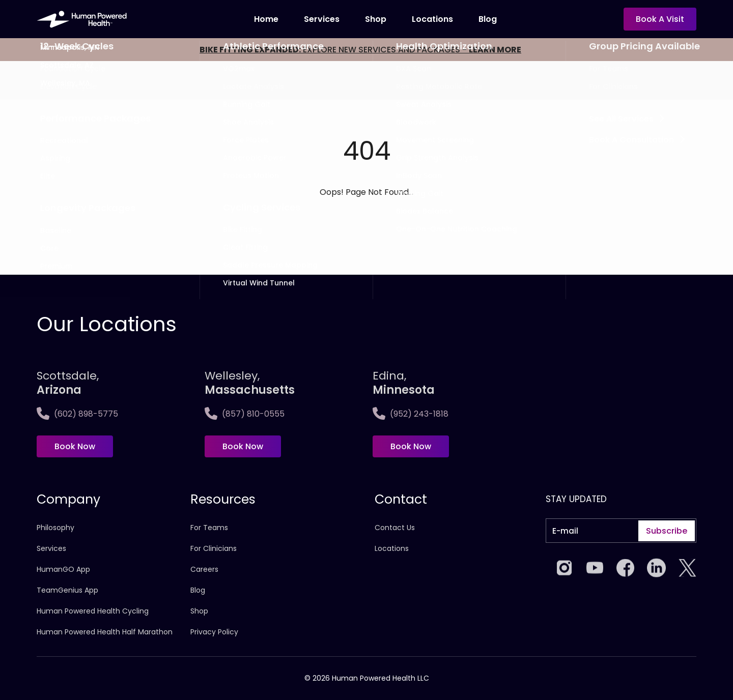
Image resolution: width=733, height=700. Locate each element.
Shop (376, 19)
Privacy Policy (214, 632)
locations (432, 19)
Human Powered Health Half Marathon (105, 632)
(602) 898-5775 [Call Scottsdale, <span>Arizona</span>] (77, 414)
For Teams (209, 528)
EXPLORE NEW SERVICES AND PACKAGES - (360, 50)
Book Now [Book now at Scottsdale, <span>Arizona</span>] (75, 446)
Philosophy (55, 528)
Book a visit (660, 19)
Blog (488, 19)
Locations (392, 548)
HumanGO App (63, 569)
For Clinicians (214, 548)
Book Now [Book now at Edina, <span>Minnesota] (411, 446)
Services (322, 19)
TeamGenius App (67, 590)
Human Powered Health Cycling (93, 611)
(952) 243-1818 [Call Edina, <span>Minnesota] (411, 414)
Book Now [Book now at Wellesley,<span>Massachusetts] (243, 446)
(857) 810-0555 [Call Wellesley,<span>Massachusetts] (245, 414)
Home (266, 19)
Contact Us (395, 528)
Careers (204, 569)
